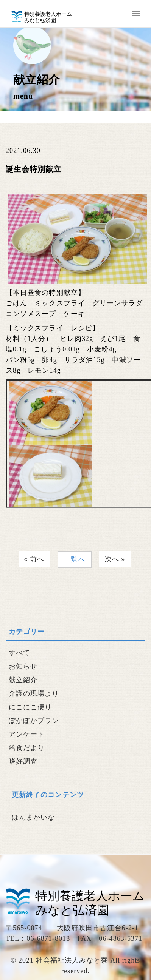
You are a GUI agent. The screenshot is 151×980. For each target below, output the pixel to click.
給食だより (27, 748)
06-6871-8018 (48, 938)
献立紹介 (23, 680)
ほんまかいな (33, 817)
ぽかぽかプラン (34, 721)
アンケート (27, 734)
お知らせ (23, 666)
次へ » (115, 559)
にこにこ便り (30, 707)
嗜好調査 (23, 761)
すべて (19, 653)
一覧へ (74, 559)
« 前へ (34, 559)
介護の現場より (34, 693)
